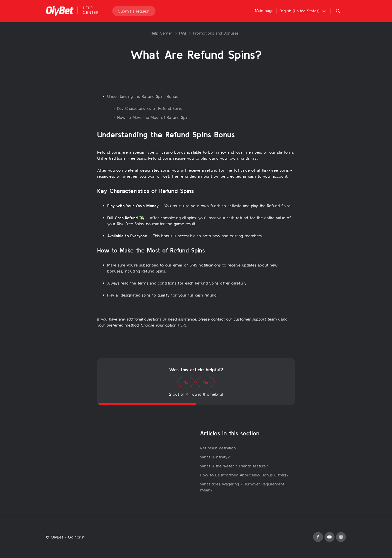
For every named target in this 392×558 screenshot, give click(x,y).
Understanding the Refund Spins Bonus (142, 96)
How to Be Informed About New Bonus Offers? (244, 475)
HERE (182, 325)
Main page (264, 11)
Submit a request (134, 11)
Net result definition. (218, 448)
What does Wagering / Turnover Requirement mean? (242, 487)
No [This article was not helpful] (186, 382)
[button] (303, 11)
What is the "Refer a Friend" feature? (234, 466)
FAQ (183, 33)
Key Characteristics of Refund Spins (149, 108)
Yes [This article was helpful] (205, 382)
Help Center (161, 33)
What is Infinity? (215, 457)
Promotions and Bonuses (216, 33)
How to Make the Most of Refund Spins (154, 117)
